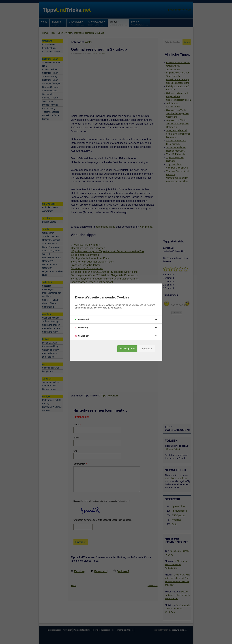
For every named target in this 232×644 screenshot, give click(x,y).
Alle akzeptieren (127, 349)
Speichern (147, 349)
